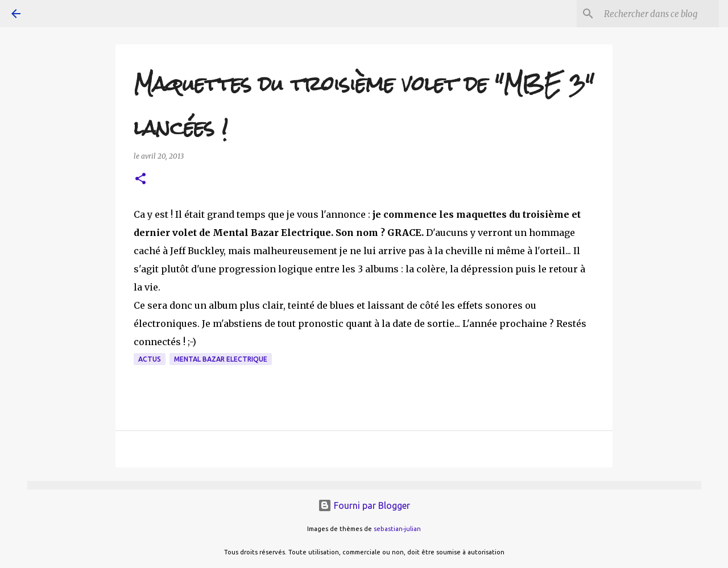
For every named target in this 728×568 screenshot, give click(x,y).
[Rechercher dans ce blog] (659, 14)
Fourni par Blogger (364, 505)
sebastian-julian (397, 529)
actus (150, 359)
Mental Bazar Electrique (221, 359)
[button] (140, 179)
